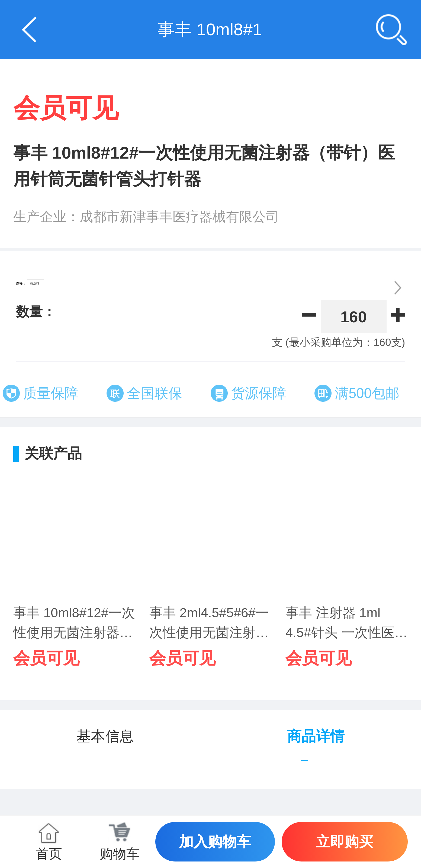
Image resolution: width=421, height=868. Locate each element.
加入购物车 (215, 842)
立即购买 (345, 842)
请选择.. (36, 283)
